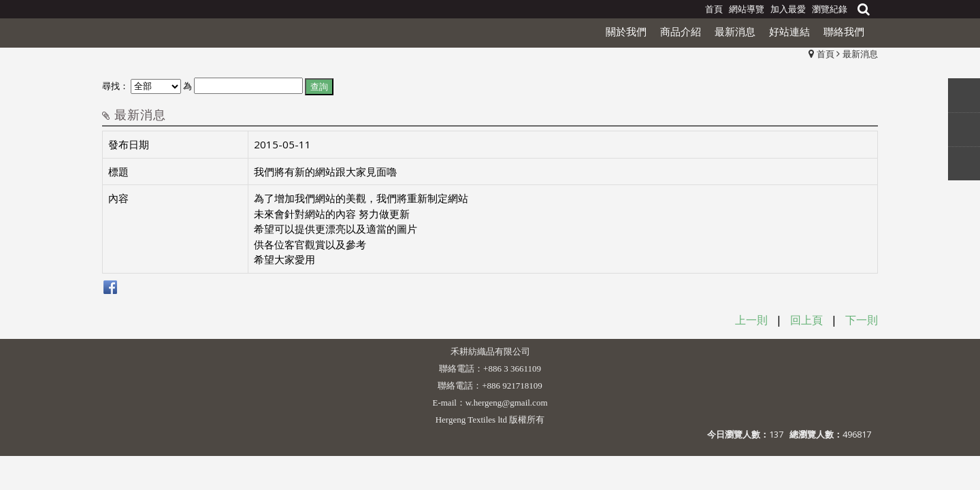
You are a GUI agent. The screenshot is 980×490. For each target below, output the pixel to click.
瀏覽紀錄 (830, 9)
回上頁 (806, 320)
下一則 (862, 320)
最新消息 (860, 54)
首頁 (826, 54)
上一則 (751, 320)
